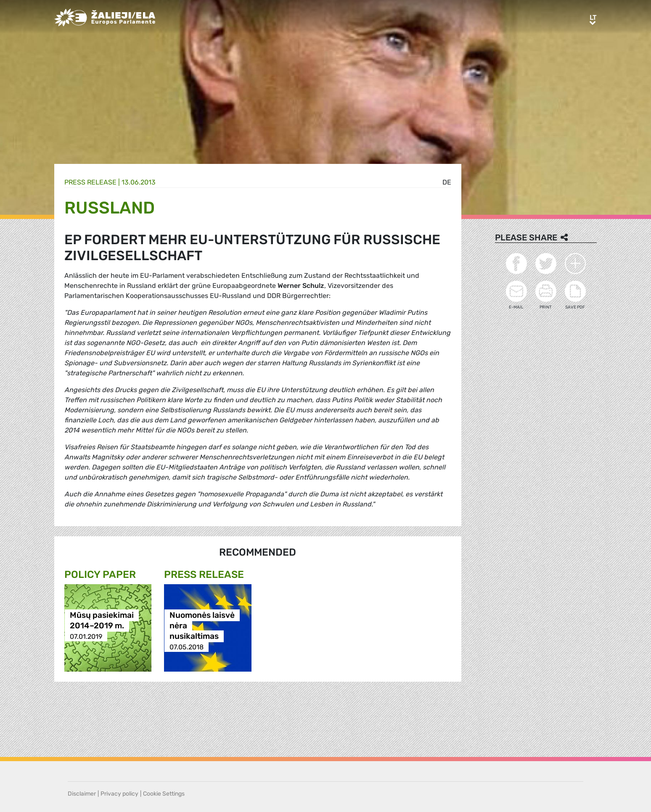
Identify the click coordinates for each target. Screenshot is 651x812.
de (447, 182)
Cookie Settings (164, 794)
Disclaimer (82, 794)
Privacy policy (119, 794)
